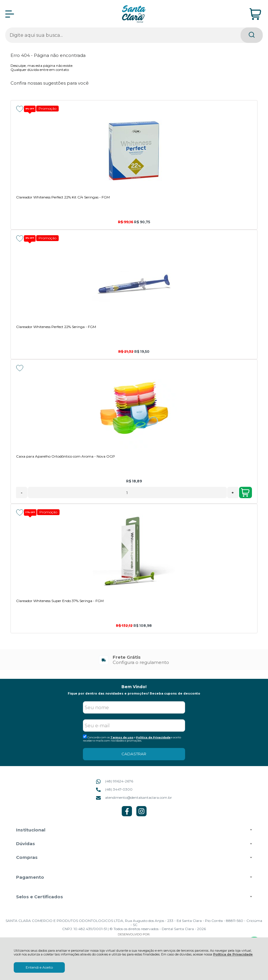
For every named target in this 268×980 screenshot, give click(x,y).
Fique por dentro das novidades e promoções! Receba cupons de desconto (134, 694)
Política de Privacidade (233, 954)
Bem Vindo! (134, 687)
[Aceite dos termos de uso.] (85, 736)
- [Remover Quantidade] (22, 493)
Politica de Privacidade (153, 737)
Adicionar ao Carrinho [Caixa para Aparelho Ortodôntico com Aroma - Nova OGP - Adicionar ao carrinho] (245, 493)
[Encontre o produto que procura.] (252, 35)
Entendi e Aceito (39, 967)
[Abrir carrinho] (255, 14)
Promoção (47, 108)
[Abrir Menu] (10, 14)
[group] (134, 660)
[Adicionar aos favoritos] (20, 109)
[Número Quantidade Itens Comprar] (127, 492)
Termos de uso (122, 737)
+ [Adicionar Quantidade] (233, 493)
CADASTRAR (134, 754)
